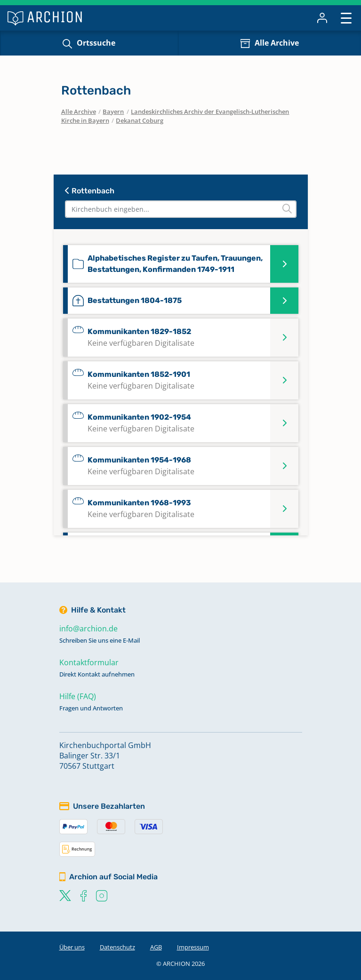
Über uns (72, 947)
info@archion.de (88, 629)
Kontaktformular (89, 662)
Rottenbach (90, 191)
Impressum (193, 947)
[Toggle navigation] (346, 18)
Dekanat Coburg (140, 120)
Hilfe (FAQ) (78, 696)
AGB (156, 947)
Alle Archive (277, 43)
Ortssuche (96, 43)
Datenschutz (117, 947)
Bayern (113, 112)
